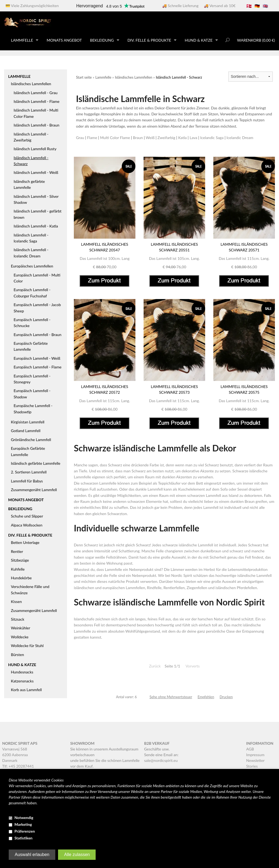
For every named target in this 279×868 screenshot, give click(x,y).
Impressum (255, 755)
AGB (250, 749)
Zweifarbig (166, 138)
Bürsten (17, 655)
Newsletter (255, 760)
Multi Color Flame (115, 138)
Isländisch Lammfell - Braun (37, 125)
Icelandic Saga (212, 138)
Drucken (226, 697)
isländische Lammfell (254, 575)
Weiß (150, 138)
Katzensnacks (22, 681)
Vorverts (193, 666)
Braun (138, 138)
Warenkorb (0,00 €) (256, 40)
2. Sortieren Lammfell (29, 472)
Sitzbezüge (20, 560)
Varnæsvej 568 (15, 749)
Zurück (155, 666)
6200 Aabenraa (15, 755)
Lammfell (211, 507)
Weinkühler (21, 628)
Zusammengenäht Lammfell (34, 490)
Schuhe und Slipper (27, 516)
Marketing (23, 824)
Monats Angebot (64, 40)
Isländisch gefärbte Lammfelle (36, 463)
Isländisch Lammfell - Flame (37, 101)
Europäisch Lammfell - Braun (37, 335)
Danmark (10, 760)
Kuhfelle (18, 569)
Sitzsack (18, 619)
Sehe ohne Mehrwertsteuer (171, 697)
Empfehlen (206, 697)
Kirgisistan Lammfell (28, 422)
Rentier (17, 551)
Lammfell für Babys (27, 481)
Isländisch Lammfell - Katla (36, 226)
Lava (193, 138)
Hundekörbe (21, 578)
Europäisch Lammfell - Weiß (37, 358)
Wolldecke (20, 637)
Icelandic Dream (240, 138)
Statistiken (23, 838)
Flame (92, 138)
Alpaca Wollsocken (27, 525)
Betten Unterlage (25, 542)
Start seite (84, 77)
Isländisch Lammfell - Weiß (36, 172)
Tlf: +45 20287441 (18, 766)
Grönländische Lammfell (31, 440)
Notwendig (24, 818)
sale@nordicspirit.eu (161, 760)
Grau (80, 138)
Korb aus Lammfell (26, 690)
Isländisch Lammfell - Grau (36, 93)
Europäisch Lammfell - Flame (38, 367)
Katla (182, 138)
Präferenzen (25, 831)
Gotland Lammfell (26, 431)
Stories (252, 766)
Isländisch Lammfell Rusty (35, 149)
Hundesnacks (22, 672)
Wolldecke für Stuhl (27, 646)
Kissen (16, 601)
